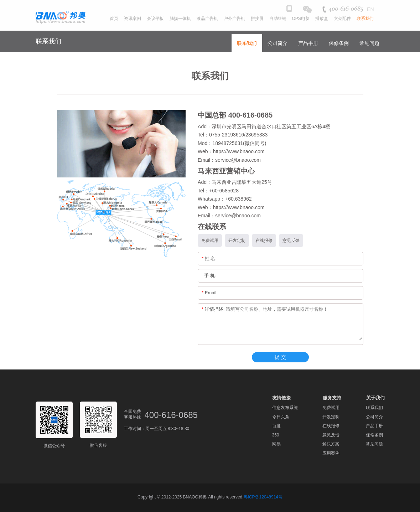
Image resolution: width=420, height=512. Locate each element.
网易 (276, 444)
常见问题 (369, 43)
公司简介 (278, 43)
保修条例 (339, 43)
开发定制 (331, 417)
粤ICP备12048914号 (263, 497)
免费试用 (331, 408)
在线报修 (331, 426)
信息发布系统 (285, 408)
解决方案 (331, 444)
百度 (276, 426)
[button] (382, 22)
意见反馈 (331, 435)
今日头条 (281, 417)
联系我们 (247, 43)
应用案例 (331, 453)
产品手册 (308, 43)
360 (276, 435)
